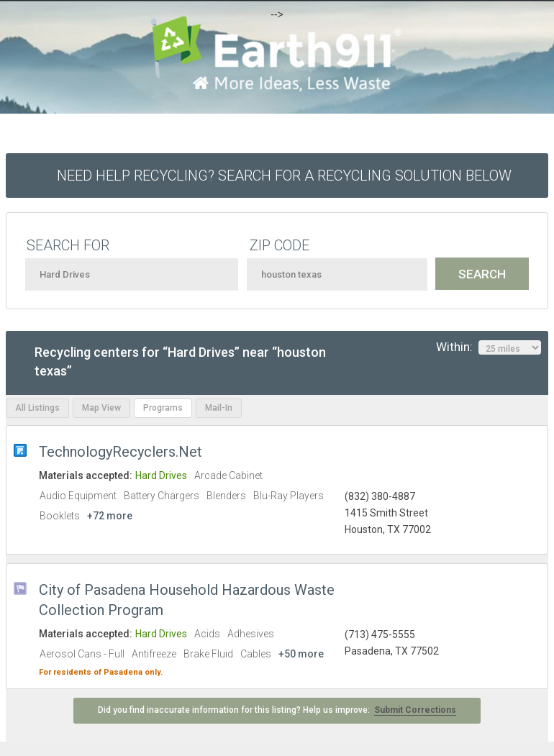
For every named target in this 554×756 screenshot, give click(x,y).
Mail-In (219, 408)
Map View (101, 408)
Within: (489, 347)
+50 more (301, 654)
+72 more (110, 516)
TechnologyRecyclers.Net (121, 452)
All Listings (37, 408)
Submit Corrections (415, 710)
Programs (163, 408)
